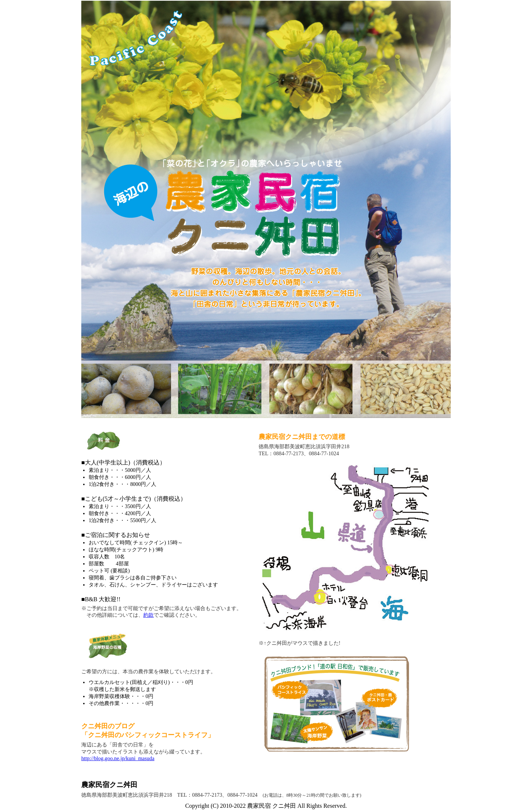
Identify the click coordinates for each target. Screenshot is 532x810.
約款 (149, 615)
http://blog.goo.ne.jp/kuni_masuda (118, 758)
